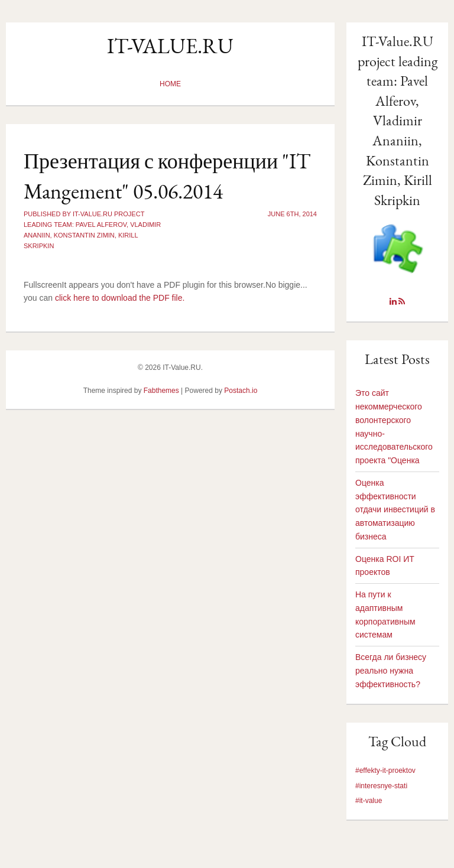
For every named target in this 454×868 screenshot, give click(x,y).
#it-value (369, 801)
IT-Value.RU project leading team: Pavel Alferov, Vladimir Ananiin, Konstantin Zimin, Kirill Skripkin (398, 121)
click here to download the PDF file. (120, 298)
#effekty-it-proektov (385, 771)
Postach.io (241, 391)
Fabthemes (161, 391)
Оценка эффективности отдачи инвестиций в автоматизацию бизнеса (395, 510)
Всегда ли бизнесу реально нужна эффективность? (391, 671)
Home (170, 84)
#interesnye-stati (381, 786)
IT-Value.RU (170, 46)
